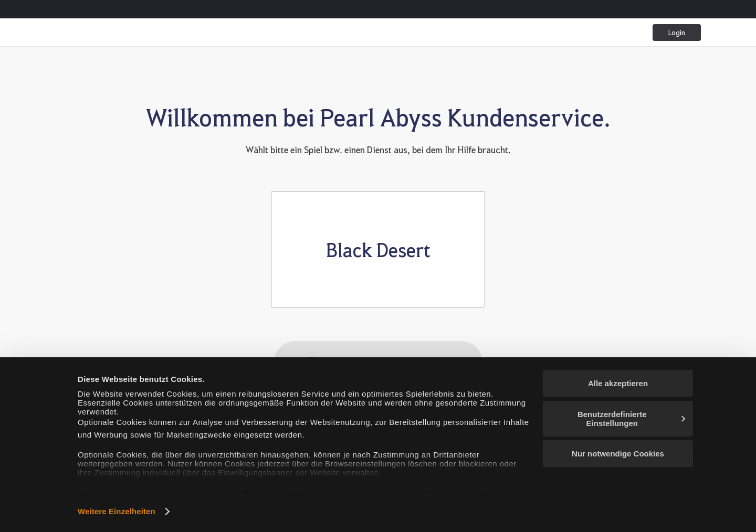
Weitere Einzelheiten (117, 511)
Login (677, 32)
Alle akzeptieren (618, 383)
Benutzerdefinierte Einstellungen (631, 419)
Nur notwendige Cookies (618, 454)
